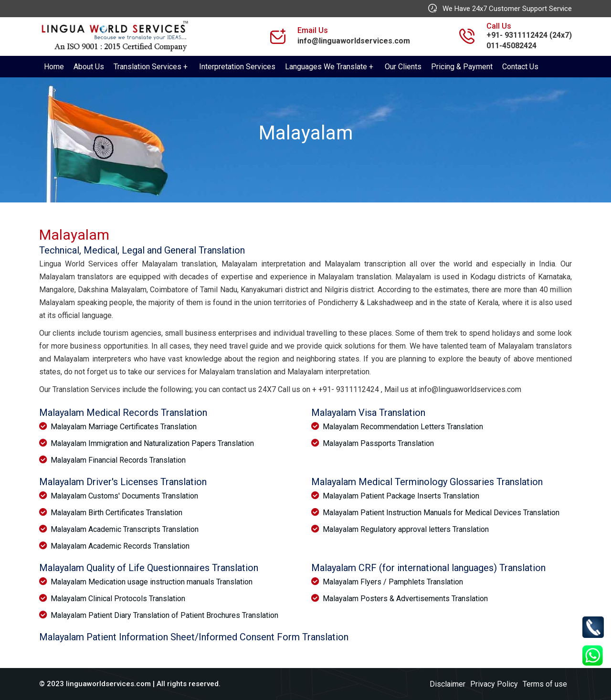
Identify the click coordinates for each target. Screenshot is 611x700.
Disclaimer (448, 684)
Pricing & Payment (462, 67)
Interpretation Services (237, 67)
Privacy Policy (494, 684)
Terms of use (545, 684)
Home (54, 67)
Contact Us (520, 67)
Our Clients (403, 67)
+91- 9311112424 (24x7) (529, 35)
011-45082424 (511, 46)
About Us (89, 67)
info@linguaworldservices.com (354, 41)
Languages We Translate (326, 67)
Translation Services (147, 67)
